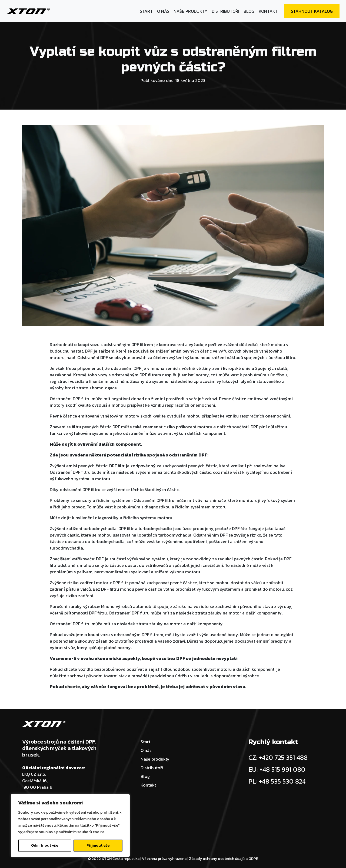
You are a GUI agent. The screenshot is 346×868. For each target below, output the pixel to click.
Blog (249, 11)
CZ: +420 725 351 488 (278, 757)
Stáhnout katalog (312, 11)
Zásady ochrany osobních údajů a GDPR (224, 859)
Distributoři (225, 11)
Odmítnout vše (45, 845)
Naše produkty (190, 11)
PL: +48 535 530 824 (277, 781)
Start (146, 11)
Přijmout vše (98, 845)
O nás (163, 11)
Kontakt (268, 11)
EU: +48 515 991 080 (277, 769)
